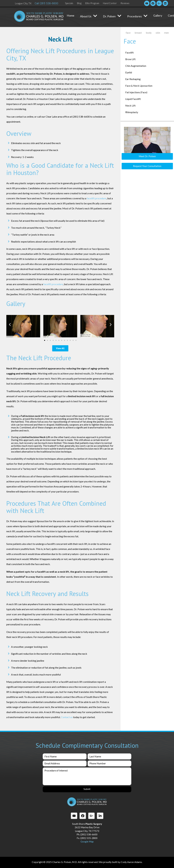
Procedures (137, 16)
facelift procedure (96, 198)
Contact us (67, 717)
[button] (10, 324)
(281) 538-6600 (49, 3)
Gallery (158, 15)
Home (71, 15)
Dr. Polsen (112, 16)
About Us (89, 16)
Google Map (87, 841)
